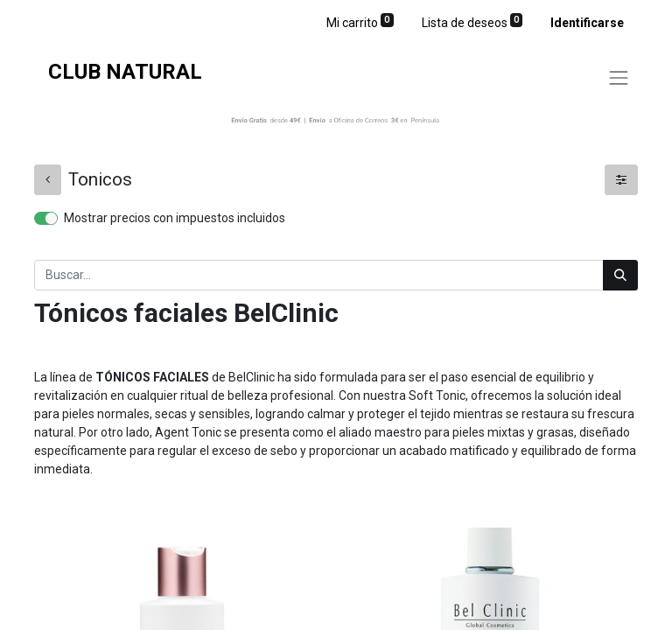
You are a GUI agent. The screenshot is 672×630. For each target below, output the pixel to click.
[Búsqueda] (620, 275)
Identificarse (587, 23)
